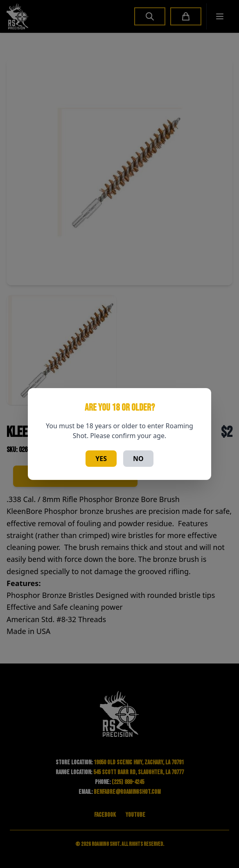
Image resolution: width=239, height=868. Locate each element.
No (138, 459)
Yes (101, 459)
